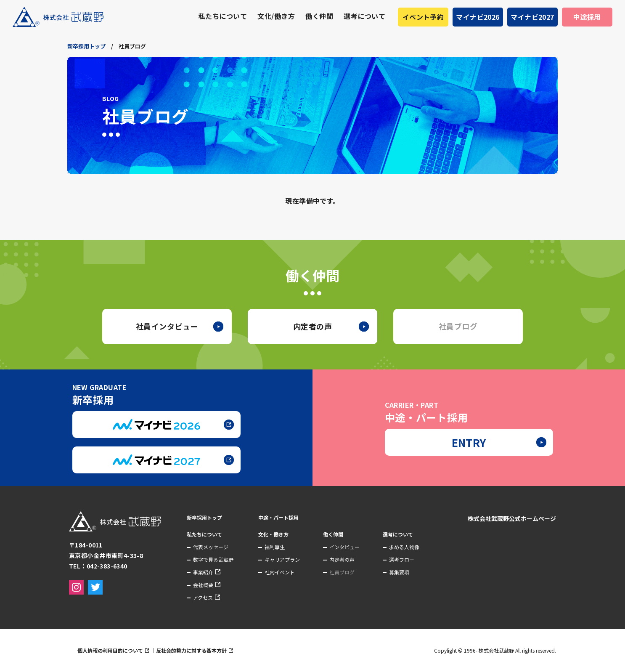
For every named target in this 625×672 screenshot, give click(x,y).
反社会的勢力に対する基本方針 (212, 650)
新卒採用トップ (86, 46)
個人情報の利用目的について (131, 650)
